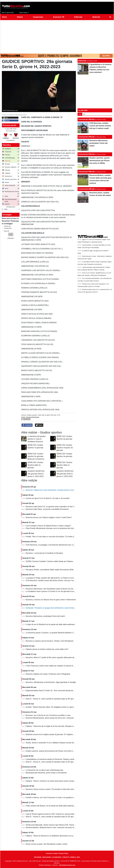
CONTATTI (66, 857)
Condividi (27, 425)
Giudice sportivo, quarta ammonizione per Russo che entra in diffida (52, 751)
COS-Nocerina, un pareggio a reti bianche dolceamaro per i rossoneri (53, 545)
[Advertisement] (57, 36)
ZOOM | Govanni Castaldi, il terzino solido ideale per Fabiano (49, 561)
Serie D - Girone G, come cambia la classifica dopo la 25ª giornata (51, 762)
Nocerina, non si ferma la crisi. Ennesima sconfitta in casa (48, 715)
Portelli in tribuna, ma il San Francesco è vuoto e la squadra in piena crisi (54, 797)
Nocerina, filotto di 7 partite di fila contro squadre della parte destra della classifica (57, 657)
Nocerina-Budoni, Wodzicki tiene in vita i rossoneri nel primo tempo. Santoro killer (57, 828)
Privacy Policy (63, 853)
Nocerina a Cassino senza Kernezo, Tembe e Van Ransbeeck (50, 641)
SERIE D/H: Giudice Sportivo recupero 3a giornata (65, 448)
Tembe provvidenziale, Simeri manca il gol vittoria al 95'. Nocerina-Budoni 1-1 (55, 825)
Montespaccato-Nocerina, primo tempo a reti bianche (46, 773)
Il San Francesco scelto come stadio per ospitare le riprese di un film (52, 666)
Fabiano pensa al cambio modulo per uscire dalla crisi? (47, 649)
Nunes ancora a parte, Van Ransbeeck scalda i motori (47, 844)
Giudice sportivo (32, 415)
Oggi (80, 114)
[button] (11, 234)
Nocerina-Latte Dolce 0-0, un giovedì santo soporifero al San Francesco (53, 507)
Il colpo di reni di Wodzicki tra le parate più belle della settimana (50, 624)
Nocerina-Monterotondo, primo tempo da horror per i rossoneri (50, 718)
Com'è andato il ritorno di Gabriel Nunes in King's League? (48, 526)
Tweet (39, 425)
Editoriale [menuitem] (78, 17)
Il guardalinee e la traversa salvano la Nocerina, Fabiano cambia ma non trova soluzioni (60, 759)
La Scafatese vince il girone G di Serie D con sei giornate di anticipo (52, 591)
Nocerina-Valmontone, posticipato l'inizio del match (45, 616)
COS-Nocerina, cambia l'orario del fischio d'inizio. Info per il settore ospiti (54, 580)
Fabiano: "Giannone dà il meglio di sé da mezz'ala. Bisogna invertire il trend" (55, 726)
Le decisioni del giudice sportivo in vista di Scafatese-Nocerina (37, 439)
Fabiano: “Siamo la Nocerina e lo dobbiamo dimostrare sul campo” (51, 836)
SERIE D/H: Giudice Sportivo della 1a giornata (64, 465)
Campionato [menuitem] (38, 17)
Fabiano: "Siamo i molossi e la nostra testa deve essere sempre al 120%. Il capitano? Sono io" (62, 781)
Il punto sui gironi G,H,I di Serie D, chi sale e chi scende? (48, 498)
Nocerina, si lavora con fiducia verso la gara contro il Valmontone (51, 600)
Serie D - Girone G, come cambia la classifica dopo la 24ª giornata (51, 817)
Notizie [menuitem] (20, 17)
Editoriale (82, 61)
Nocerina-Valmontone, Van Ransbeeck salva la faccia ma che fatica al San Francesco (59, 589)
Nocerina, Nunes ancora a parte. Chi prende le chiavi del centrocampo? (53, 789)
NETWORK (38, 857)
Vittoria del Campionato (8, 227)
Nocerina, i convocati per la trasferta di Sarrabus (44, 553)
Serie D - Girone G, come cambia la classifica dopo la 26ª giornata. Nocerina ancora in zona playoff (64, 699)
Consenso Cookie (52, 853)
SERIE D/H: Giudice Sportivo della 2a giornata (35, 465)
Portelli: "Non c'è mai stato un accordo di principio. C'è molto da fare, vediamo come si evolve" (62, 537)
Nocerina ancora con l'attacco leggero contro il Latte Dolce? (49, 517)
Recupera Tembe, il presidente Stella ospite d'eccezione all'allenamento (53, 570)
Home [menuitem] (4, 17)
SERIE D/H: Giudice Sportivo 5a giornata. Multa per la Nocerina (36, 456)
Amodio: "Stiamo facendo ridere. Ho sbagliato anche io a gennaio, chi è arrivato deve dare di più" (63, 707)
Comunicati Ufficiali (86, 119)
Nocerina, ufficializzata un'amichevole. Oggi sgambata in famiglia (51, 682)
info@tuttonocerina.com (67, 865)
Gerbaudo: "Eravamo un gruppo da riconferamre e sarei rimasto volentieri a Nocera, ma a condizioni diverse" (68, 608)
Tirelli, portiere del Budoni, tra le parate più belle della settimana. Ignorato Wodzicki (58, 806)
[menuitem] (110, 17)
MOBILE (73, 857)
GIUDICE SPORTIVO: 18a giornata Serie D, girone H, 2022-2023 (65, 474)
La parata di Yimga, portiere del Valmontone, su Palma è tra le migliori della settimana (59, 578)
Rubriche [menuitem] (96, 17)
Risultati (11, 238)
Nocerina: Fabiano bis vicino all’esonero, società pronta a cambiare (52, 490)
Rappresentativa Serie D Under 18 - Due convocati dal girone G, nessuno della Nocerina (60, 691)
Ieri (84, 114)
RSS (78, 857)
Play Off (6, 231)
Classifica (7, 145)
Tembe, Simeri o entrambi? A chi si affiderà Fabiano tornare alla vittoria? (53, 743)
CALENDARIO (57, 857)
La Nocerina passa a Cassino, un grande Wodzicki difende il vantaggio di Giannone (58, 633)
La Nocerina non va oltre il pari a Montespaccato (44, 770)
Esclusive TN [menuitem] (59, 17)
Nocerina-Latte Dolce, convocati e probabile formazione (47, 509)
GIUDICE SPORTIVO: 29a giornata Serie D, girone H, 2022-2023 (36, 474)
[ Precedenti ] (11, 140)
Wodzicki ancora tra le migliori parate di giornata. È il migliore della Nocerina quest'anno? (60, 734)
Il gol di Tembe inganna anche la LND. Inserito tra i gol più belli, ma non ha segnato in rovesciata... (64, 814)
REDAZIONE (47, 857)
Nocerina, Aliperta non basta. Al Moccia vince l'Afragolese (48, 674)
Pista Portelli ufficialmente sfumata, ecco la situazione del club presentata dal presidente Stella (62, 528)
